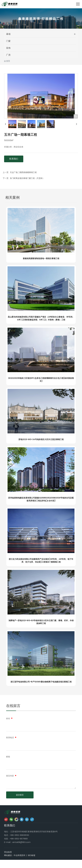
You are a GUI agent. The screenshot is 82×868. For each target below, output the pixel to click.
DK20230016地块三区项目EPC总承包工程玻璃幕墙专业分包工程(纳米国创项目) (41, 380)
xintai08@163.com (21, 842)
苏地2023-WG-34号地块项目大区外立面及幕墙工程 (41, 439)
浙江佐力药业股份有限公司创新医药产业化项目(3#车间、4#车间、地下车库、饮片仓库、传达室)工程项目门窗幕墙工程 (41, 560)
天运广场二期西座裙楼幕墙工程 (23, 172)
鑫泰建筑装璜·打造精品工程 (41, 20)
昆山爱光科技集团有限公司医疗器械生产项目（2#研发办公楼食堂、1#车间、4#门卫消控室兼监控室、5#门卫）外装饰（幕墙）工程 (41, 318)
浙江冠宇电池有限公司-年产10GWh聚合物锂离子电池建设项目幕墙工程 (41, 682)
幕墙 (8, 34)
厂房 (8, 55)
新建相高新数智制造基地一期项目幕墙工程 (41, 258)
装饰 (8, 48)
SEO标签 (32, 855)
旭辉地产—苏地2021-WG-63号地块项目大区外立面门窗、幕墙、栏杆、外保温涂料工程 (41, 622)
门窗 (8, 41)
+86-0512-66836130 (19, 835)
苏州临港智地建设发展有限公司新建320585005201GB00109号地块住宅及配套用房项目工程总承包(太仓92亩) (41, 499)
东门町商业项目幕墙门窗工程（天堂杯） (27, 178)
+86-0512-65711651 (19, 839)
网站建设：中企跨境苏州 (15, 855)
